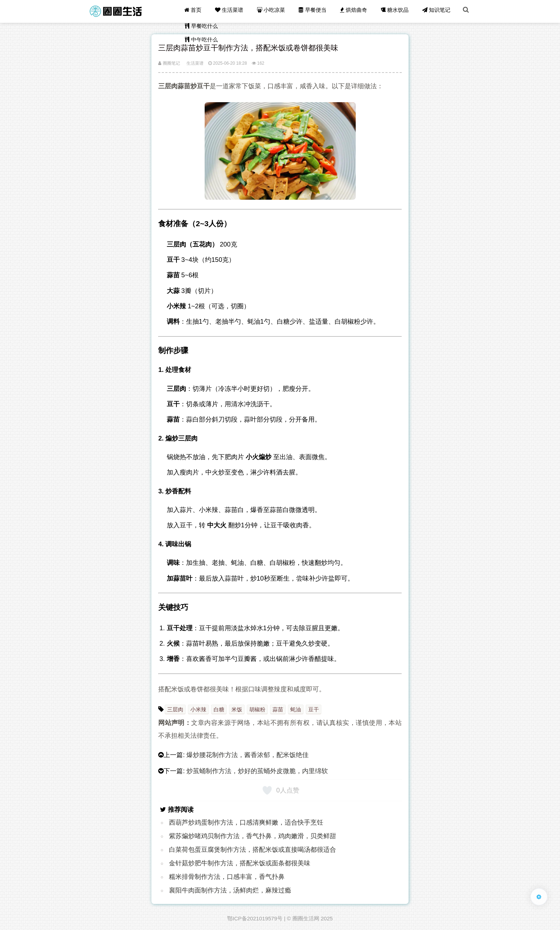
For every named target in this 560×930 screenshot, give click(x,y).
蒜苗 (278, 709)
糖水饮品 (396, 11)
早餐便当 (316, 11)
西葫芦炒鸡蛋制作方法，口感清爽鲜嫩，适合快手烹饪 (246, 822)
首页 (198, 11)
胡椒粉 (257, 709)
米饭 (237, 709)
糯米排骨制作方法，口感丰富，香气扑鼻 (227, 877)
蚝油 (296, 709)
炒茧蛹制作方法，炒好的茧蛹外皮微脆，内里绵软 (257, 771)
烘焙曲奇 (356, 11)
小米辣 (198, 709)
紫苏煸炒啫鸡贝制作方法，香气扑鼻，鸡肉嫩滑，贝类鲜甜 (252, 836)
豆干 (314, 709)
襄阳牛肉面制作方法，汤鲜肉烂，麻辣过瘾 (230, 890)
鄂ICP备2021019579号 (255, 918)
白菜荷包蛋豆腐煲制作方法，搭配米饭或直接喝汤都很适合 (252, 850)
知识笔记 (437, 11)
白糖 (219, 709)
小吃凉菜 (275, 11)
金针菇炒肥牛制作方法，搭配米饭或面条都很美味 (240, 863)
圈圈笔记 (169, 63)
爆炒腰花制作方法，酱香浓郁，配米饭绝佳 (247, 755)
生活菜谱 (233, 11)
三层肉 (175, 709)
